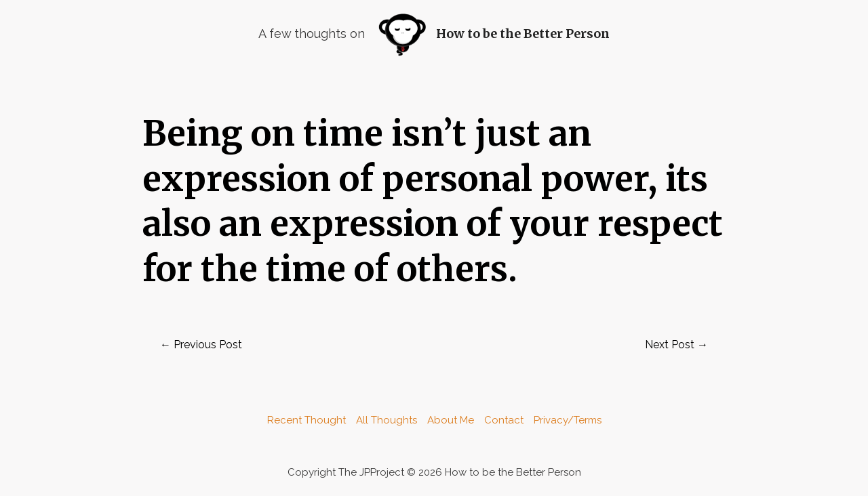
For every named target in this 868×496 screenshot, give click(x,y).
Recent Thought (307, 420)
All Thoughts (387, 420)
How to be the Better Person (523, 34)
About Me (451, 420)
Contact (504, 420)
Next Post (676, 345)
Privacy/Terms (568, 420)
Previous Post (201, 345)
